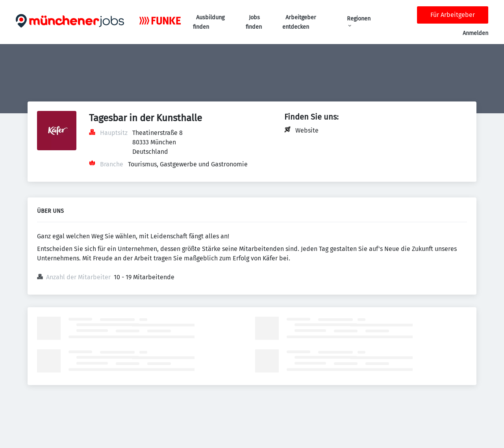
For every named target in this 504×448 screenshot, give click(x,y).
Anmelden (475, 33)
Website (307, 130)
